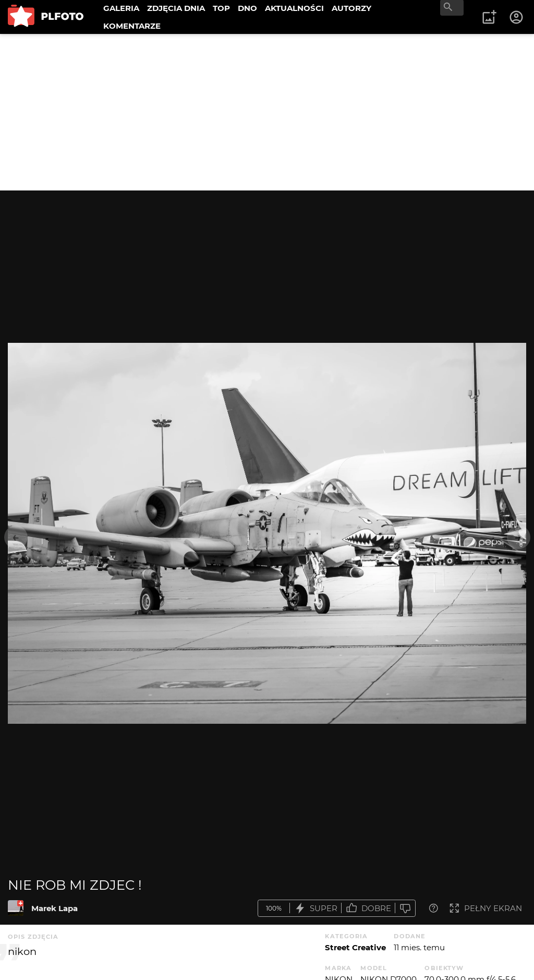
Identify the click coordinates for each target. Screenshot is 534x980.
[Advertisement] (267, 112)
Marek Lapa (54, 908)
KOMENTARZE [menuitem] (132, 26)
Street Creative (355, 947)
